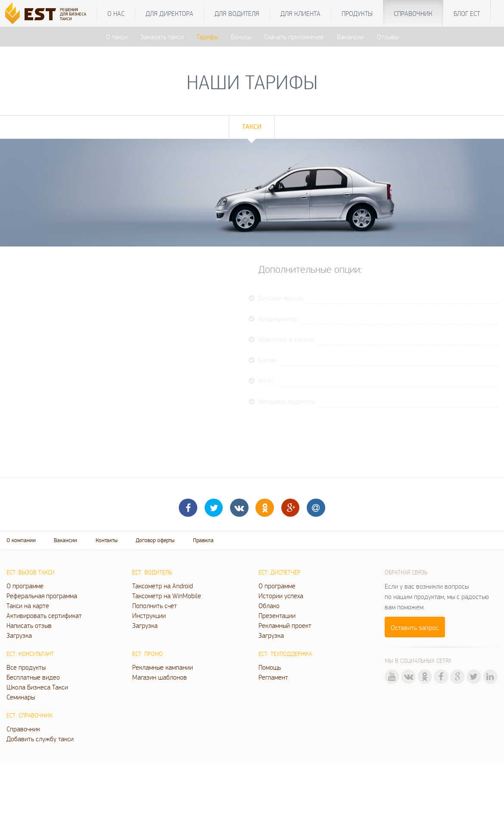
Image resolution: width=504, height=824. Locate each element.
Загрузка (19, 635)
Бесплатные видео (33, 677)
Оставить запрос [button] (415, 627)
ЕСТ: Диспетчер (279, 572)
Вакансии (350, 37)
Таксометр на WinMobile (167, 596)
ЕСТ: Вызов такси (31, 572)
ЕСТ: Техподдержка (285, 654)
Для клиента (300, 13)
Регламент (273, 677)
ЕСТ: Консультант (30, 654)
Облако (269, 606)
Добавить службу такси (40, 739)
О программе (25, 586)
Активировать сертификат (44, 615)
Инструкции (149, 615)
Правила (203, 540)
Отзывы (388, 37)
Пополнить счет (155, 606)
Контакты (107, 540)
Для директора (170, 13)
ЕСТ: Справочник (30, 715)
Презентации (277, 615)
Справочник (413, 13)
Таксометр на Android (163, 586)
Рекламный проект (285, 625)
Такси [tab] (252, 126)
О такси (117, 37)
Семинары (21, 697)
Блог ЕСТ (467, 13)
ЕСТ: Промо (148, 654)
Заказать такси (162, 37)
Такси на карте (28, 606)
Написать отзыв (29, 625)
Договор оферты (155, 540)
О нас (116, 13)
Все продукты (26, 667)
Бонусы (241, 37)
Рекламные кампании (163, 667)
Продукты (357, 13)
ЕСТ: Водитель (152, 572)
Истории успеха (281, 596)
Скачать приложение (294, 37)
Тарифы (207, 37)
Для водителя (237, 13)
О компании (21, 540)
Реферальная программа (42, 596)
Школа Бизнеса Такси (37, 687)
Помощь (270, 667)
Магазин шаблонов (160, 677)
